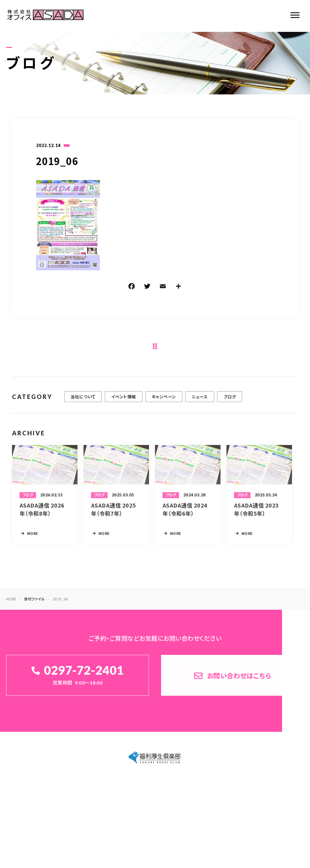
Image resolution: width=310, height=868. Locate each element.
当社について (83, 400)
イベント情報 (124, 400)
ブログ (230, 400)
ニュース (200, 400)
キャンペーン (164, 400)
